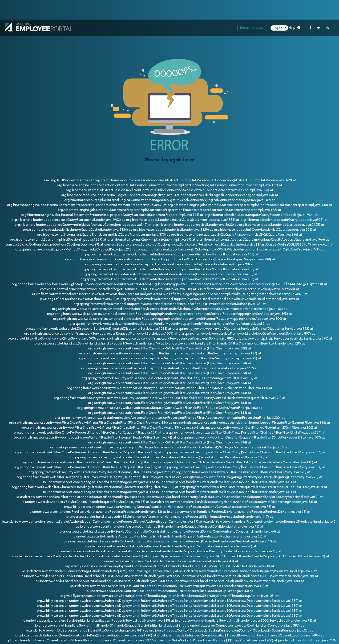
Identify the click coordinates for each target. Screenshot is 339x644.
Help (294, 27)
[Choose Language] (279, 28)
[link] (39, 28)
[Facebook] (311, 28)
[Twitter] (319, 28)
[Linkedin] (327, 28)
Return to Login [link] (252, 28)
